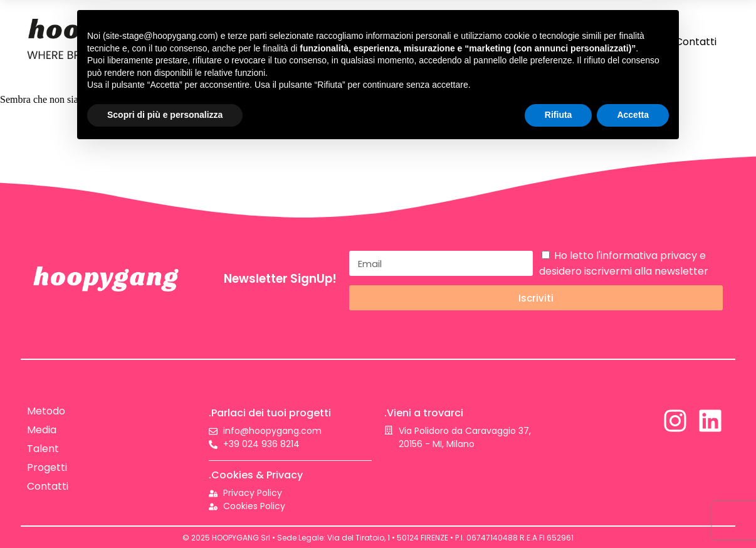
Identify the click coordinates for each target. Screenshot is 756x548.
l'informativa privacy (647, 256)
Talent (43, 449)
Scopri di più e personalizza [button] (165, 115)
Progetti (47, 467)
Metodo (46, 411)
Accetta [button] (633, 115)
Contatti (696, 42)
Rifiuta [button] (559, 115)
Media (42, 430)
